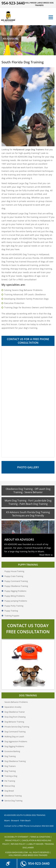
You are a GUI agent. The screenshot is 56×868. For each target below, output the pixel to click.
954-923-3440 (35, 862)
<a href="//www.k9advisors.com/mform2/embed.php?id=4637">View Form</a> (28, 402)
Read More (46, 555)
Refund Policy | (19, 844)
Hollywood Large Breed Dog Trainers (28, 855)
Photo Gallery (28, 467)
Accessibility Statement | (17, 837)
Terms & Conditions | (41, 837)
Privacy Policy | (13, 840)
